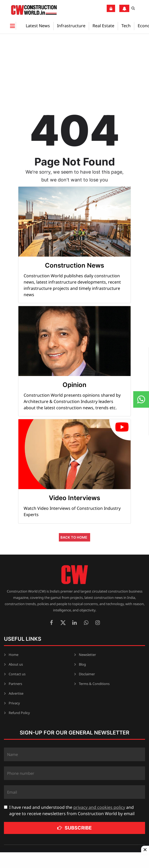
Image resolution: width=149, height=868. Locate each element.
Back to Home (74, 537)
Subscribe (74, 828)
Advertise (16, 693)
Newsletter (87, 655)
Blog (82, 664)
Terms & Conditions (94, 684)
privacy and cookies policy (99, 807)
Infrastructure (71, 26)
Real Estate (103, 26)
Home (14, 655)
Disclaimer (87, 674)
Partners (15, 684)
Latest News (38, 26)
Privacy (14, 703)
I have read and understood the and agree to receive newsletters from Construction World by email (72, 810)
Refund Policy (19, 713)
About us (16, 664)
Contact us (17, 674)
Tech (126, 26)
